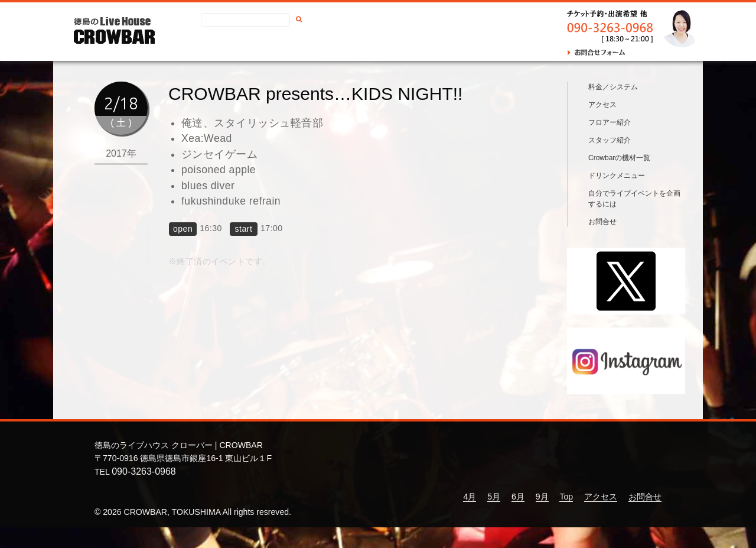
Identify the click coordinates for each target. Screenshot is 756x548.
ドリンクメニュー (617, 196)
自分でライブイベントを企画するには (634, 219)
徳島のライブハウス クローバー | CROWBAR (179, 466)
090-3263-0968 (144, 492)
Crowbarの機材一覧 (619, 179)
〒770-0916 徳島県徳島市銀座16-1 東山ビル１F (183, 479)
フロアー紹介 (610, 143)
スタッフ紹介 (610, 161)
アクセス (336, 45)
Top (566, 517)
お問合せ (383, 45)
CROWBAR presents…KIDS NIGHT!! (315, 94)
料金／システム (613, 108)
